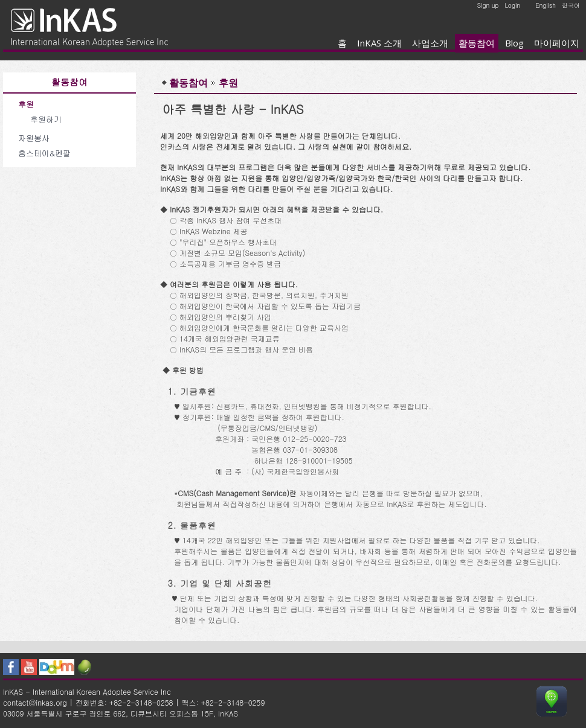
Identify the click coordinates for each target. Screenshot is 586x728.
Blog (514, 43)
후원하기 (46, 119)
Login (512, 5)
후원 (26, 104)
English (546, 5)
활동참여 (477, 43)
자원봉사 (34, 138)
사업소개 (430, 43)
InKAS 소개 (379, 43)
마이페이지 (557, 43)
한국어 (571, 5)
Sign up (488, 5)
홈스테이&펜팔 (44, 153)
